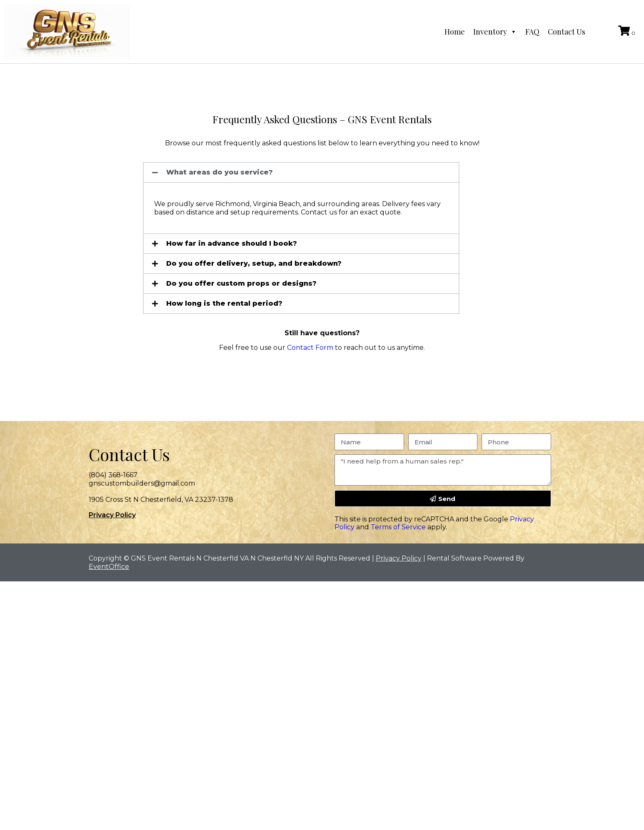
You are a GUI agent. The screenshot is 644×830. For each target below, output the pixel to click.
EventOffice (109, 567)
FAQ (532, 32)
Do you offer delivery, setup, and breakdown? (254, 263)
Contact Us (567, 32)
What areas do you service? (220, 172)
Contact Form (310, 348)
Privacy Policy (112, 515)
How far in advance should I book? (232, 243)
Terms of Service (398, 527)
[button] (301, 172)
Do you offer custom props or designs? (241, 283)
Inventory (495, 32)
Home (455, 32)
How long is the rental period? (224, 303)
